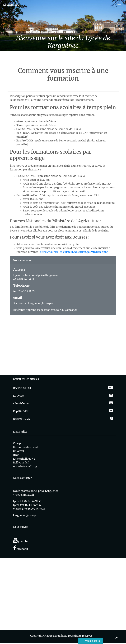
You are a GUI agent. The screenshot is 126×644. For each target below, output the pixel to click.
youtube (21, 541)
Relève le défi (21, 462)
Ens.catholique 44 (24, 459)
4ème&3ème (21, 403)
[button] (9, 26)
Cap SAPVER (21, 411)
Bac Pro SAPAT (22, 388)
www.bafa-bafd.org (25, 466)
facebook (21, 549)
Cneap (17, 443)
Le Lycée (18, 396)
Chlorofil (19, 451)
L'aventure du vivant (26, 447)
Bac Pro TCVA (22, 419)
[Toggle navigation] (119, 4)
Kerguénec (11, 4)
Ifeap (16, 455)
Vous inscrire (91, 641)
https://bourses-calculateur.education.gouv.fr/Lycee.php (74, 252)
